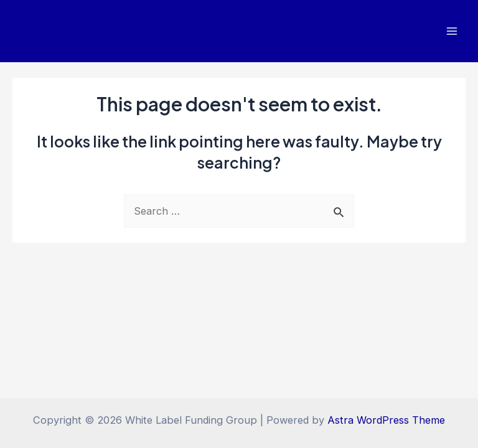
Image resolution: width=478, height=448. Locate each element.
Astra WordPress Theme (386, 420)
